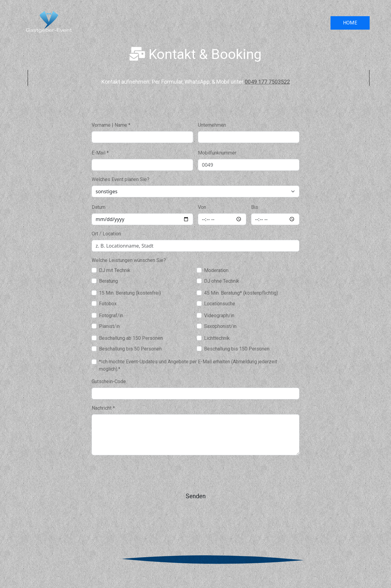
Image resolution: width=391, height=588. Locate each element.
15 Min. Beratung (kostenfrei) (130, 293)
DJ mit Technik (115, 270)
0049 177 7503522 (267, 82)
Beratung (108, 281)
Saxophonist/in (220, 326)
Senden (196, 496)
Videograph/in (219, 316)
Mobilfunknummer (217, 153)
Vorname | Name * (111, 125)
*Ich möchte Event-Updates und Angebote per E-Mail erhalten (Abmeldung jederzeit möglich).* (188, 365)
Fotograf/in (111, 316)
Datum (99, 207)
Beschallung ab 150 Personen (131, 338)
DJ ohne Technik (222, 281)
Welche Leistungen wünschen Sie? (129, 260)
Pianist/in (109, 326)
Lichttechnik (217, 338)
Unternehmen (212, 125)
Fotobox (108, 304)
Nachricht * (103, 408)
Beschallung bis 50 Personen (130, 349)
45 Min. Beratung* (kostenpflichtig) (241, 293)
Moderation (216, 270)
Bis (255, 207)
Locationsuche (220, 304)
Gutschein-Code (109, 381)
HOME (350, 23)
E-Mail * (100, 153)
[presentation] (138, 472)
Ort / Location (106, 234)
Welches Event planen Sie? (121, 179)
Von (202, 207)
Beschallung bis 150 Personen (237, 349)
